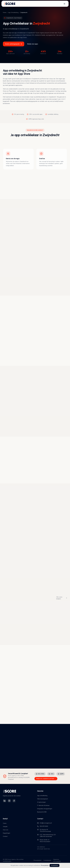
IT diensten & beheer (43, 805)
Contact (5, 836)
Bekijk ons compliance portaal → (46, 779)
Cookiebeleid (47, 860)
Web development (43, 799)
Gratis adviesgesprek (14, 44)
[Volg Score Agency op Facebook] (14, 801)
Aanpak (5, 827)
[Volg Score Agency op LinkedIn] (5, 801)
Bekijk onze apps (33, 44)
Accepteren (55, 865)
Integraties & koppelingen (45, 809)
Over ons (6, 830)
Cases (5, 823)
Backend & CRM (42, 812)
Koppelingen (7, 833)
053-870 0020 (43, 826)
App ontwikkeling (42, 796)
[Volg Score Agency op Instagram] (9, 801)
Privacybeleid (45, 865)
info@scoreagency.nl (45, 823)
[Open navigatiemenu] (64, 4)
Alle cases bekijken (62, 598)
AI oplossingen (41, 802)
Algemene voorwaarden (57, 860)
